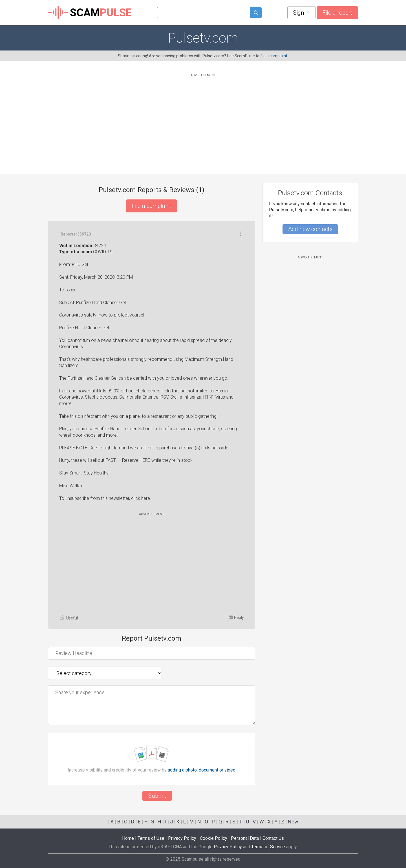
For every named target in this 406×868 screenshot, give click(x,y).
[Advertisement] (203, 118)
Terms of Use (151, 838)
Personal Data (245, 838)
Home (128, 838)
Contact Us (273, 838)
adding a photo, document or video (202, 770)
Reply (236, 618)
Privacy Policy (182, 838)
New (293, 822)
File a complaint (152, 206)
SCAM (90, 13)
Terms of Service (268, 847)
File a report (337, 13)
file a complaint (274, 56)
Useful (69, 618)
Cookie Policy (214, 838)
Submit (157, 796)
